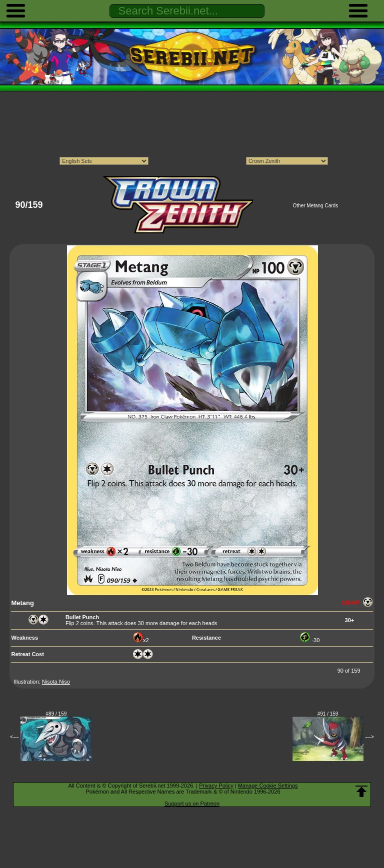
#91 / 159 (328, 714)
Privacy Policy (216, 786)
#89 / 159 (56, 714)
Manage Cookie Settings (268, 786)
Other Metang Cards (316, 206)
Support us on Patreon (192, 804)
